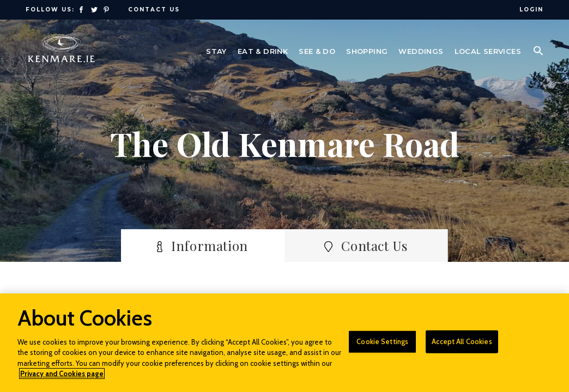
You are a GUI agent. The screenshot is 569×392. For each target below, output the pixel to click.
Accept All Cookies (462, 341)
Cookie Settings (382, 341)
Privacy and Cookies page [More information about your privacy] (62, 373)
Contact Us (154, 10)
